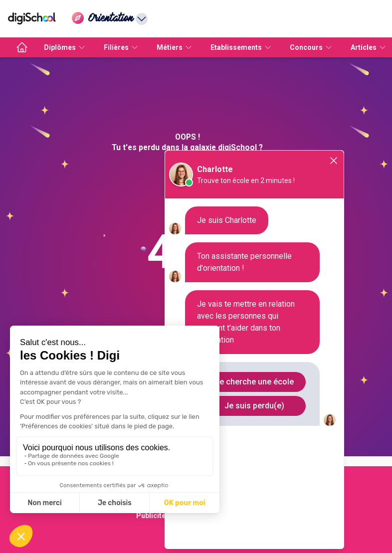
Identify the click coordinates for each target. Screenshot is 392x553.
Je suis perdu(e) (254, 406)
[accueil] (22, 47)
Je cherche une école (254, 382)
